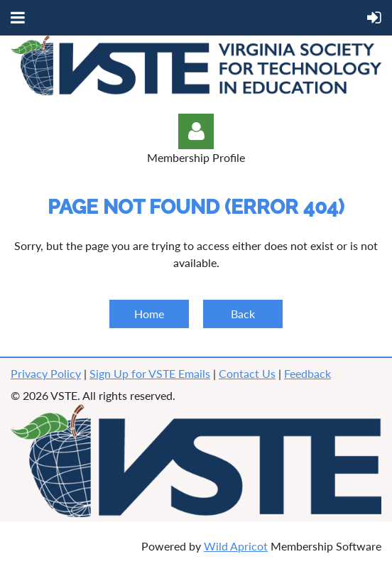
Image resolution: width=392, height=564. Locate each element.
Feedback (307, 373)
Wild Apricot (236, 546)
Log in (196, 131)
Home (149, 314)
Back (243, 314)
